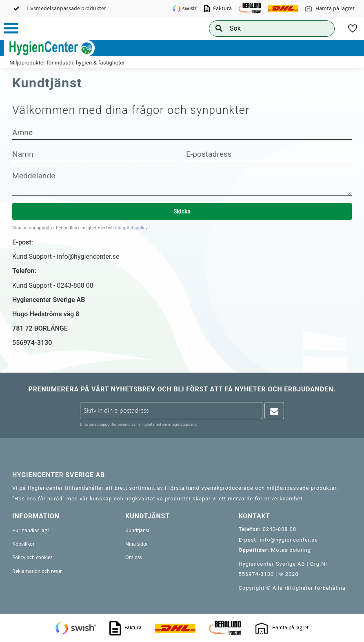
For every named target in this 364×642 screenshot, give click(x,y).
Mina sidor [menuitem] (137, 544)
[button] (11, 28)
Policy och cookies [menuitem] (32, 558)
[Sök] (322, 28)
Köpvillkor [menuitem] (23, 544)
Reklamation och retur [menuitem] (37, 571)
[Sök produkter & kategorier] (263, 28)
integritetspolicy (131, 228)
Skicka (182, 211)
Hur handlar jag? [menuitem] (31, 531)
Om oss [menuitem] (133, 558)
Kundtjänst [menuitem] (137, 531)
